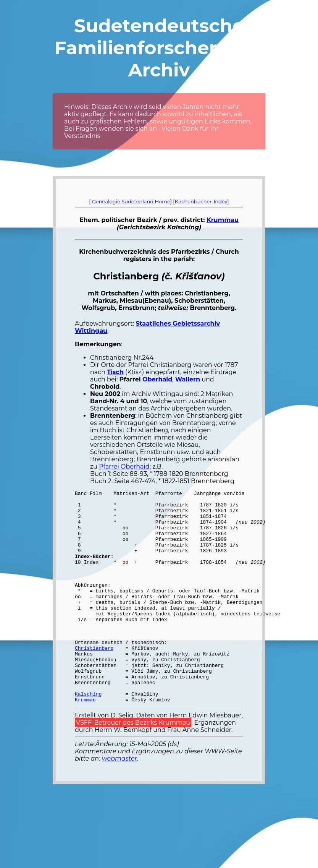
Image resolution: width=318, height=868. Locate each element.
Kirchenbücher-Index (201, 201)
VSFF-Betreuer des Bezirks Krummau (133, 765)
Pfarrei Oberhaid (124, 466)
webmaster (119, 801)
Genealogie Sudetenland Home (131, 201)
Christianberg (94, 680)
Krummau (223, 220)
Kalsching (88, 735)
